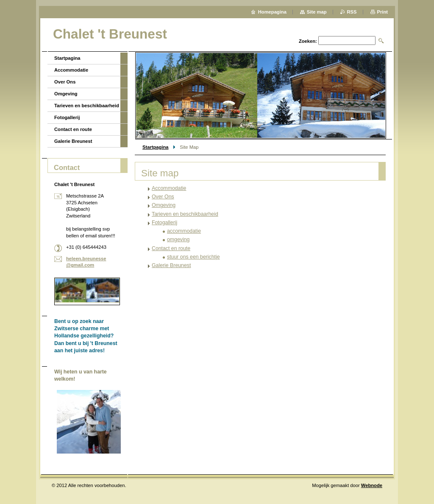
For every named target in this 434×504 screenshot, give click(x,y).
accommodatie (184, 231)
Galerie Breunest (171, 265)
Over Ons (163, 197)
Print (383, 12)
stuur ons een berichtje (193, 257)
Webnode (372, 485)
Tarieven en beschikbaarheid (185, 214)
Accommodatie (169, 188)
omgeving (178, 239)
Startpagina (156, 147)
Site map (317, 12)
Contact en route (171, 248)
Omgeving (164, 205)
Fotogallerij (164, 223)
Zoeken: (308, 41)
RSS (352, 12)
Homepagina (272, 12)
